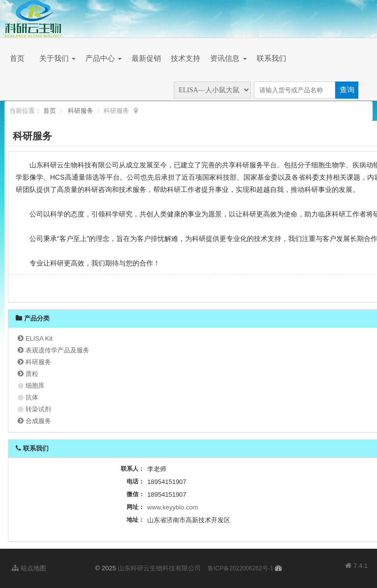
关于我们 (57, 58)
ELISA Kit (39, 338)
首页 (17, 58)
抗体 (32, 397)
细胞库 (35, 386)
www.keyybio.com (173, 507)
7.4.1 (356, 566)
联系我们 (271, 58)
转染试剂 (38, 409)
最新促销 (146, 58)
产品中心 (104, 58)
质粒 (32, 374)
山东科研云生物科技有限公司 (159, 568)
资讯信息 (228, 58)
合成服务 (38, 421)
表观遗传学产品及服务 (57, 350)
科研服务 (81, 111)
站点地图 (29, 568)
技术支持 (186, 58)
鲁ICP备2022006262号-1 (240, 568)
